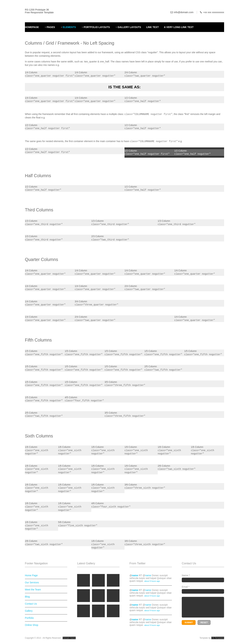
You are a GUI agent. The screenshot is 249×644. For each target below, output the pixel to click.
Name (203, 578)
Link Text (153, 27)
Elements (69, 27)
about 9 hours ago (152, 581)
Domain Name (69, 638)
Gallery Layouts (129, 27)
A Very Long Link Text (179, 27)
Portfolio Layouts (97, 27)
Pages (51, 27)
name (135, 575)
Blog (27, 597)
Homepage (32, 27)
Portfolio (29, 618)
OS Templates (218, 638)
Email (203, 590)
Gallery (29, 611)
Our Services (32, 582)
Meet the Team (33, 590)
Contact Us (31, 604)
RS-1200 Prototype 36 (37, 10)
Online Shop (32, 625)
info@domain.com (184, 12)
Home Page (31, 575)
